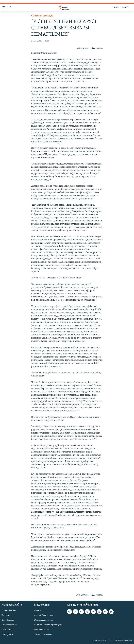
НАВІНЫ (125, 8)
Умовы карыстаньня (43, 635)
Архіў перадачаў (9, 625)
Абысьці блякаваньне (44, 615)
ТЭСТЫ (115, 8)
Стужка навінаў (9, 611)
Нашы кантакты (42, 630)
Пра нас (38, 611)
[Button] (82, 48)
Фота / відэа (7, 630)
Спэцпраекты (8, 635)
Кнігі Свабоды (8, 620)
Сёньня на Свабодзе (42, 16)
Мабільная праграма (44, 620)
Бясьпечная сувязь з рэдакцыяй (48, 625)
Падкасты (6, 615)
